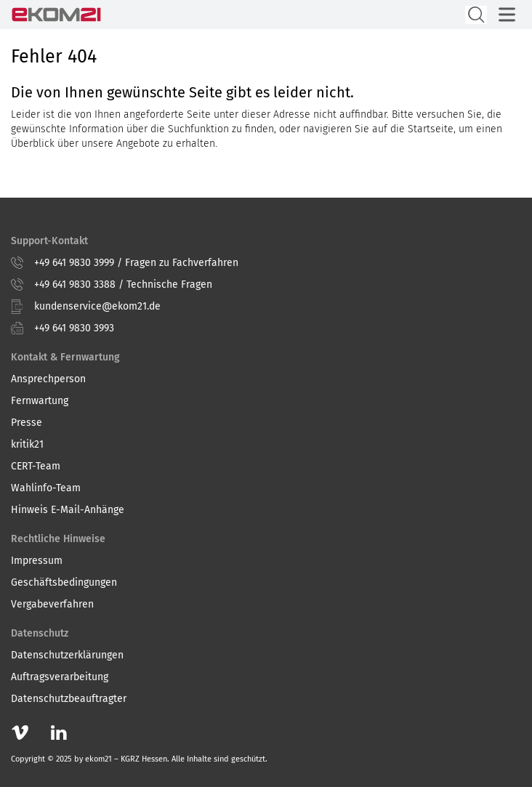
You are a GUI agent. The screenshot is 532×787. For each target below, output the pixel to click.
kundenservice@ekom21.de (97, 306)
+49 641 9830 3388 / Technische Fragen (123, 284)
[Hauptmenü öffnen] (507, 15)
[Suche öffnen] (476, 15)
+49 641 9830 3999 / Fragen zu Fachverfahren (136, 263)
